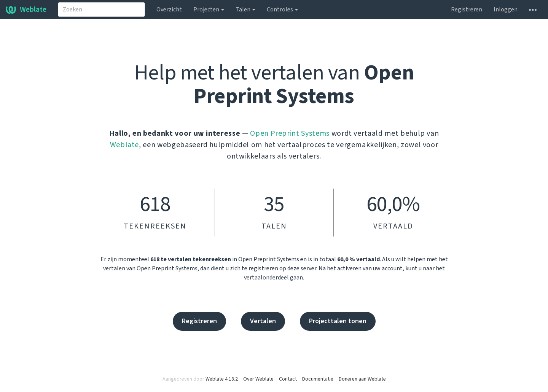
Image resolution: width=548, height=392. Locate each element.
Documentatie (318, 379)
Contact (288, 379)
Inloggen (506, 10)
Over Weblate (258, 379)
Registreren (467, 10)
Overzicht (169, 10)
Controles (282, 10)
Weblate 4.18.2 (222, 379)
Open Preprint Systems (290, 133)
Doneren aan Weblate (362, 379)
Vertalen (263, 321)
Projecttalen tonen (338, 321)
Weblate (26, 10)
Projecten (209, 10)
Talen (245, 10)
